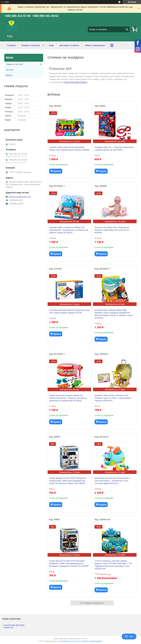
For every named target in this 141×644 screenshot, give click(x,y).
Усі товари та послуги (91, 603)
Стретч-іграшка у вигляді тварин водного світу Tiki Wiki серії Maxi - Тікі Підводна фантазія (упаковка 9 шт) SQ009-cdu (113, 565)
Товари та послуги (31, 45)
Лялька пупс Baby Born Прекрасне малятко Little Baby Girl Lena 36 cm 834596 (112, 230)
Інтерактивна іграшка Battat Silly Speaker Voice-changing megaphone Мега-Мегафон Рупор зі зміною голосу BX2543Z (114, 314)
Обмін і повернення (95, 45)
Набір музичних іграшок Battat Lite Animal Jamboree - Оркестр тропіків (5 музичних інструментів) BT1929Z (68, 398)
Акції (51, 45)
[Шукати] (127, 29)
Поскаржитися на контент (69, 641)
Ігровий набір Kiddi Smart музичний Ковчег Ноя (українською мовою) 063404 (69, 148)
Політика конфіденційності (92, 641)
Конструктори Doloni (76, 82)
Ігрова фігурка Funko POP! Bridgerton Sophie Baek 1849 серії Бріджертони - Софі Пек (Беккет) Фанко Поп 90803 (68, 481)
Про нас (9, 70)
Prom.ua (84, 639)
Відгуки (9, 75)
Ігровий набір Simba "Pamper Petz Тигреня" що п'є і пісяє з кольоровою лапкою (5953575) (113, 398)
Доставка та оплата (69, 45)
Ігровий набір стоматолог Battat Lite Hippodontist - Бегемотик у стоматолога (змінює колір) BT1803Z (69, 230)
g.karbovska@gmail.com (20, 197)
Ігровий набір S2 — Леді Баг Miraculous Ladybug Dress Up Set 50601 (114, 148)
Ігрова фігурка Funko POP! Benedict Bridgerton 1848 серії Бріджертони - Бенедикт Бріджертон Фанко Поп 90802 (69, 563)
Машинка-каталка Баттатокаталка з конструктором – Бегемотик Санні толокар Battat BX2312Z (112, 481)
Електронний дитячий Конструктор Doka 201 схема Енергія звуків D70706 (69, 311)
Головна (11, 45)
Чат (129, 637)
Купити (57, 171)
